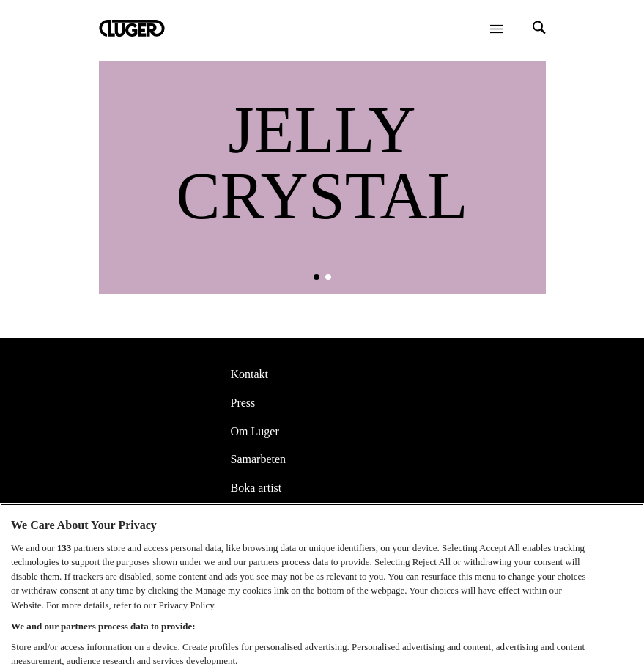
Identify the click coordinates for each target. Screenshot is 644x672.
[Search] (539, 29)
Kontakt (250, 374)
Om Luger (255, 431)
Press (243, 403)
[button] (317, 277)
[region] (322, 588)
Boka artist (256, 488)
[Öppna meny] (497, 29)
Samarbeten (259, 459)
